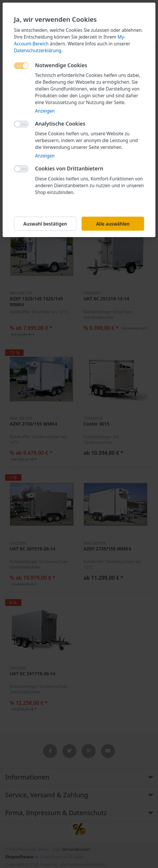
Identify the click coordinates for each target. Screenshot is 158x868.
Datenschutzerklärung (38, 50)
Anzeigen (45, 111)
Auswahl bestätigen (45, 224)
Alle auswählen (113, 224)
